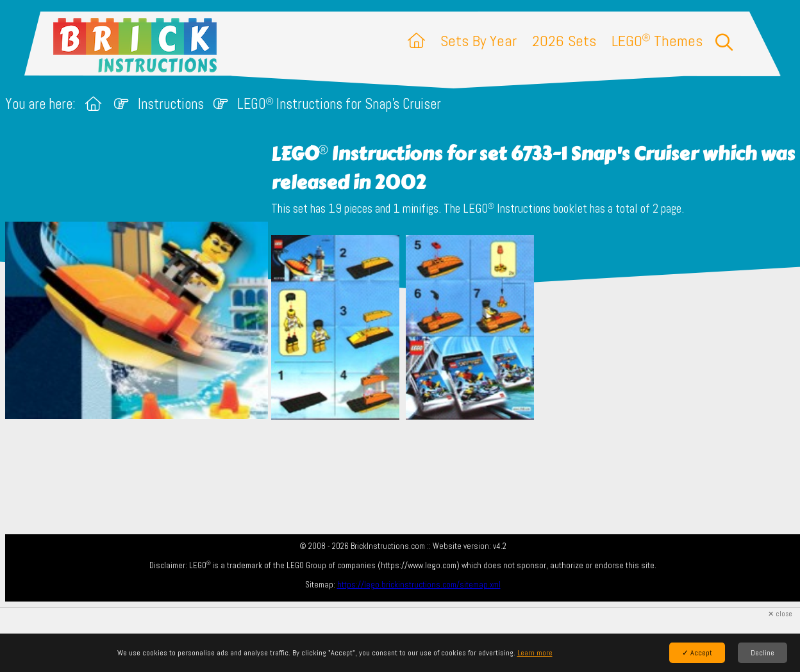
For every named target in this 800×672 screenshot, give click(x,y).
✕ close (780, 614)
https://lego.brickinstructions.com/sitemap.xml (419, 585)
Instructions (171, 104)
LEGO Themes (657, 41)
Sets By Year (479, 41)
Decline (763, 653)
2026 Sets (564, 41)
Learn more (535, 653)
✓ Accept (697, 653)
